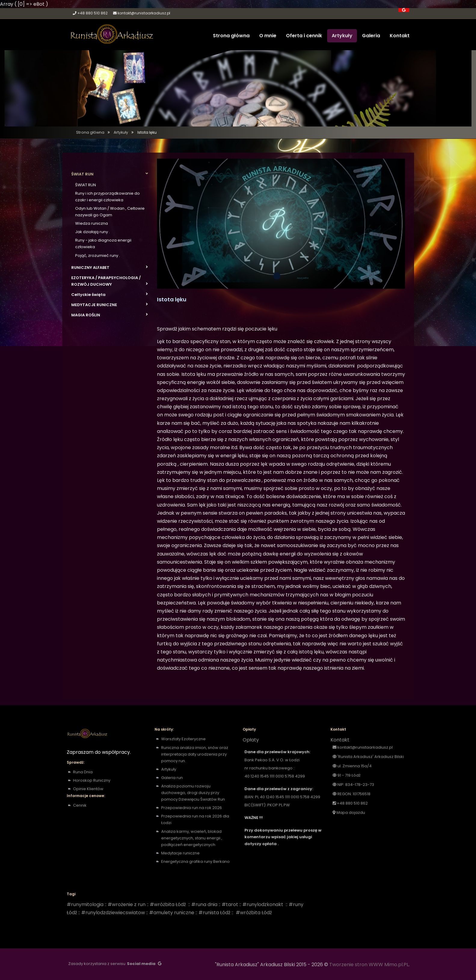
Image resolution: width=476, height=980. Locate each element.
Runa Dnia (83, 772)
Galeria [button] (371, 36)
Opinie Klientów (88, 789)
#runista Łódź (214, 913)
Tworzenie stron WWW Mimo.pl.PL (369, 965)
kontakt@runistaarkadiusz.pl (144, 13)
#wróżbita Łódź (168, 904)
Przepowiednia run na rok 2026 (192, 808)
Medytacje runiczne (181, 853)
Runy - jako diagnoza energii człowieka (103, 243)
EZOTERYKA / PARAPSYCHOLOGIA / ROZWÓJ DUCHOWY (110, 281)
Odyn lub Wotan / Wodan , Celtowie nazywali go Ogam (110, 212)
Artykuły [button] (342, 36)
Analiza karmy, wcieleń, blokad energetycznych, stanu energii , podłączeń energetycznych (192, 838)
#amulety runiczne (172, 913)
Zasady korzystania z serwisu (97, 964)
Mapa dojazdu (349, 813)
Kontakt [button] (400, 36)
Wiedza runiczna (92, 223)
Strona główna (90, 132)
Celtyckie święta (110, 294)
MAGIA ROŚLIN (110, 315)
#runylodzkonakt (263, 904)
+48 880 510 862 (92, 13)
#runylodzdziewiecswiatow (113, 913)
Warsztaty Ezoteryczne (183, 739)
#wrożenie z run (127, 904)
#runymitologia (85, 904)
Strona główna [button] (231, 36)
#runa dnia (204, 904)
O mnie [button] (268, 36)
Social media (141, 964)
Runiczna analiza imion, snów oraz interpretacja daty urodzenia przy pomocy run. (195, 754)
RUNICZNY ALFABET (110, 267)
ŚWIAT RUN (110, 174)
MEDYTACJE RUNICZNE (110, 305)
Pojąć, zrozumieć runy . (98, 256)
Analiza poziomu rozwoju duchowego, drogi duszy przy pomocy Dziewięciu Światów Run (193, 793)
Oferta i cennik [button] (304, 36)
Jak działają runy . (92, 232)
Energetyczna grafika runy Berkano (195, 861)
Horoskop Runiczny (92, 780)
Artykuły (121, 132)
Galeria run (172, 778)
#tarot (230, 904)
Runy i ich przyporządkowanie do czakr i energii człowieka (107, 197)
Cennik (80, 805)
